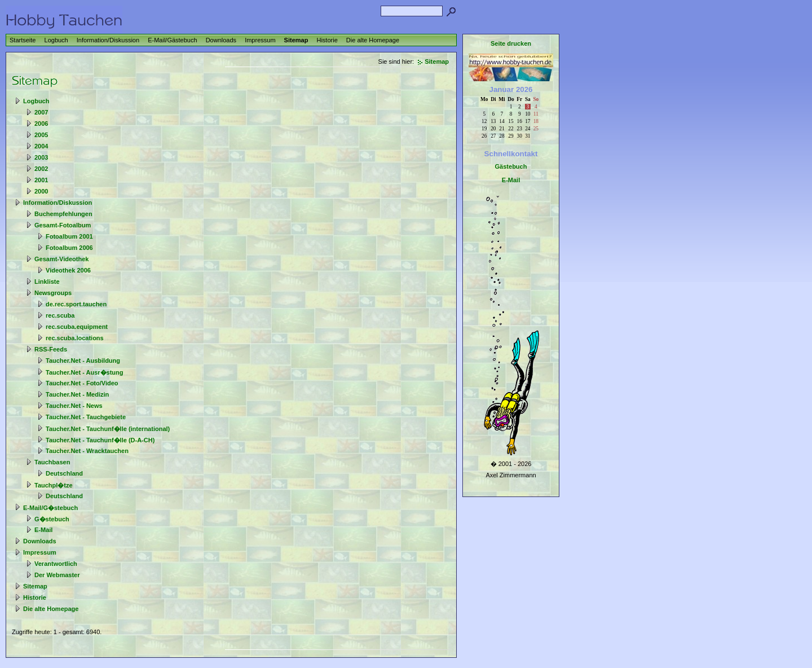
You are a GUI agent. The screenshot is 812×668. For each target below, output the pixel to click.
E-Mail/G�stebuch (50, 508)
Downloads (221, 40)
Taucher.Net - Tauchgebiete (86, 417)
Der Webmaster (57, 575)
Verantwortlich (56, 564)
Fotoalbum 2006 (69, 248)
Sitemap (296, 40)
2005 (41, 135)
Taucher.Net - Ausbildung (83, 361)
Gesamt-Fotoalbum (63, 225)
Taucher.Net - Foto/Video (82, 383)
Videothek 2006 (68, 270)
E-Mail (43, 530)
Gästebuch (511, 166)
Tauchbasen (52, 462)
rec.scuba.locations (75, 338)
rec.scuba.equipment (77, 327)
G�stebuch (52, 519)
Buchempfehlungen (63, 214)
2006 (41, 124)
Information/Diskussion (108, 40)
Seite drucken (511, 43)
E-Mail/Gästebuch (172, 40)
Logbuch (56, 40)
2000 (41, 191)
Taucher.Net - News (74, 406)
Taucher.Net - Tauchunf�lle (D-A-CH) (100, 440)
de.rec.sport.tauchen (76, 304)
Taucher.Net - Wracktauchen (87, 451)
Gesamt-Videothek (61, 259)
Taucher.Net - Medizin (77, 394)
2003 (41, 157)
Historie (327, 40)
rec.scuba (60, 315)
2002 (41, 169)
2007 (41, 112)
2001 (41, 180)
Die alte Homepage (373, 40)
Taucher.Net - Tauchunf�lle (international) (108, 429)
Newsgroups (53, 293)
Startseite (23, 40)
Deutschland (64, 473)
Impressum (260, 40)
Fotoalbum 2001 (69, 236)
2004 (41, 146)
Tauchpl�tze (54, 485)
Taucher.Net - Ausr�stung (85, 372)
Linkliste (47, 282)
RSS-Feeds (51, 349)
